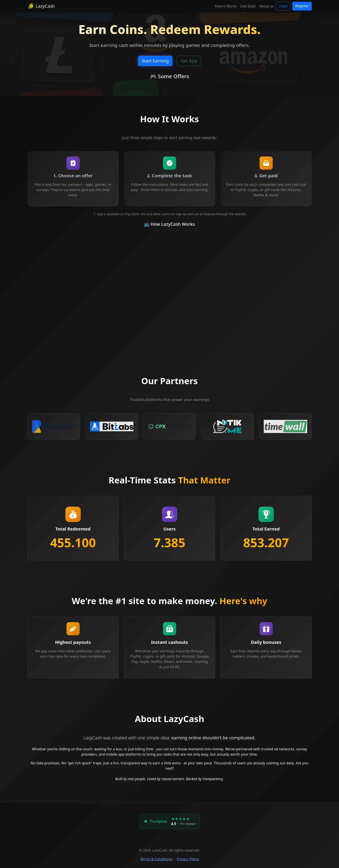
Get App (189, 61)
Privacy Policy (188, 859)
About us (266, 6)
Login (283, 6)
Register (302, 6)
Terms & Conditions (156, 859)
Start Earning (155, 61)
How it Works (226, 6)
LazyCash (41, 6)
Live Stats (248, 6)
